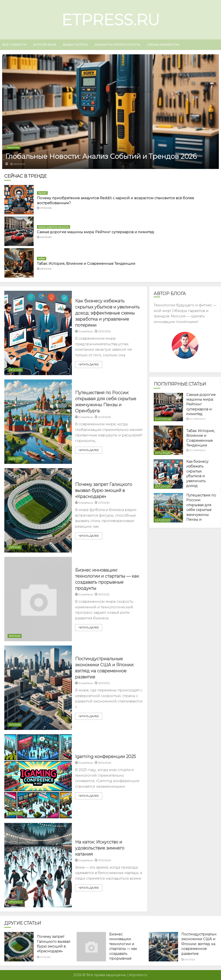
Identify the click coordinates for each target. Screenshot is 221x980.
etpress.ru (111, 20)
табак (42, 258)
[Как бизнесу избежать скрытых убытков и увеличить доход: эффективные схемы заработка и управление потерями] (38, 333)
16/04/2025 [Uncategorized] (15, 813)
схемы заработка (163, 45)
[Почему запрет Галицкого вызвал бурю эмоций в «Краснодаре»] (38, 510)
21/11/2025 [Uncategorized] (15, 547)
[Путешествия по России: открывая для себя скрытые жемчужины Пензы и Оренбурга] (38, 422)
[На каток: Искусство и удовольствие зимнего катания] (38, 865)
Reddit (42, 193)
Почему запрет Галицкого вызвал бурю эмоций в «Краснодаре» (104, 490)
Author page (45, 45)
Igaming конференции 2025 (106, 757)
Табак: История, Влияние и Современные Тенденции (86, 264)
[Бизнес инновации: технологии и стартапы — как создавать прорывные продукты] (38, 599)
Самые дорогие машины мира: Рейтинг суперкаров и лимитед (96, 232)
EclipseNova (197, 419)
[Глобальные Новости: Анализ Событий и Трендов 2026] (110, 112)
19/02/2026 (19, 164)
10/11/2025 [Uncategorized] (15, 725)
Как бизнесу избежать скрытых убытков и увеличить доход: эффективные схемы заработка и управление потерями (107, 313)
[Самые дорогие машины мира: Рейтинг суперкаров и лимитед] (19, 231)
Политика (13, 147)
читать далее (89, 364)
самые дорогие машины (54, 227)
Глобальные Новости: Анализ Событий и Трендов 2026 (101, 156)
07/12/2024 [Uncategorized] (15, 902)
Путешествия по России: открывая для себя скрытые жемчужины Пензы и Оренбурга (201, 510)
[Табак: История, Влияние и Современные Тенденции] (19, 263)
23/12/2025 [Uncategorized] (15, 370)
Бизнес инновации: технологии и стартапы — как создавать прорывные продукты (123, 949)
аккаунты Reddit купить (117, 45)
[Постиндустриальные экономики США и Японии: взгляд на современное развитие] (38, 688)
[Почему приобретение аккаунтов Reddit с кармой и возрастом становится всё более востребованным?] (19, 200)
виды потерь (75, 45)
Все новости (14, 45)
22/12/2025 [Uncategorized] (15, 459)
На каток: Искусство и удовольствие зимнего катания (100, 848)
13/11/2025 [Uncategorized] (15, 636)
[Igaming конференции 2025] (38, 776)
